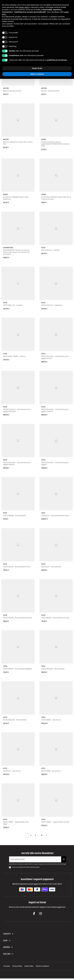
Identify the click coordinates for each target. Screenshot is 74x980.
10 (42, 835)
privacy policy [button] (24, 7)
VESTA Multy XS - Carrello (13, 305)
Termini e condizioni (42, 966)
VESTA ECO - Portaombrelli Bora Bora (55, 516)
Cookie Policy (29, 966)
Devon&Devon (8, 248)
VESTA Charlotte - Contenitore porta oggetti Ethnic (55, 357)
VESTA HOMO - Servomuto (51, 771)
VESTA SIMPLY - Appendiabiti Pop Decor (16, 823)
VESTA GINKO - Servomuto (51, 720)
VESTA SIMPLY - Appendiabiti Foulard (55, 822)
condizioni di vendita (24, 867)
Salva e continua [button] (37, 74)
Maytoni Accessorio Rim (12, 91)
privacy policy (36, 867)
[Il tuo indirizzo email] (35, 859)
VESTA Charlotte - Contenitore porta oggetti (55, 464)
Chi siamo (7, 966)
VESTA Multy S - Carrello (50, 250)
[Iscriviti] (64, 859)
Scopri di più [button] (37, 68)
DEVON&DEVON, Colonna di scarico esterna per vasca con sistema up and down (16, 252)
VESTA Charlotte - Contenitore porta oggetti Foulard (55, 410)
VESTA (43, 248)
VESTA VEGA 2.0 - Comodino (52, 305)
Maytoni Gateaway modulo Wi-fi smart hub (18, 143)
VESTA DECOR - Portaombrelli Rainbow (18, 618)
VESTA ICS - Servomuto (12, 771)
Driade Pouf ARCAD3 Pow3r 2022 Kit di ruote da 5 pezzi (56, 198)
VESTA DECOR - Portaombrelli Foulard (55, 618)
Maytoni (6, 88)
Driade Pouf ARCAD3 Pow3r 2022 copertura (16, 198)
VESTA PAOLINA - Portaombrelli (53, 669)
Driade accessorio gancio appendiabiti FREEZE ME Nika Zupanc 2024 (56, 144)
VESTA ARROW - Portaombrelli (14, 516)
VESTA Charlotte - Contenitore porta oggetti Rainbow (17, 410)
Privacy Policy (17, 966)
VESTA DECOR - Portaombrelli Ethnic (17, 567)
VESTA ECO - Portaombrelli (51, 567)
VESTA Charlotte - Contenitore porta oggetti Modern (17, 464)
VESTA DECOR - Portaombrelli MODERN (17, 669)
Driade (44, 139)
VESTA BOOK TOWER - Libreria (14, 356)
